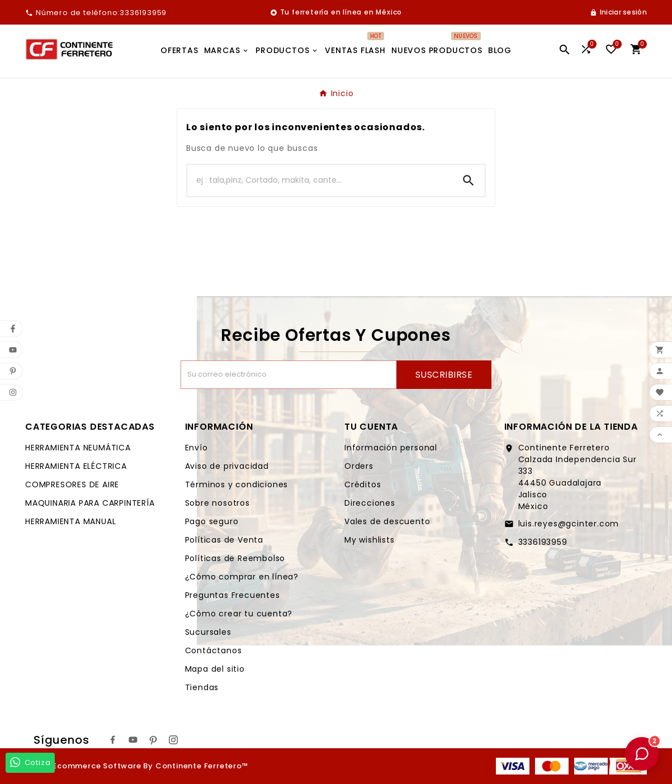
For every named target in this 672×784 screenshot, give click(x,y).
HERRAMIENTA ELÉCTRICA (76, 466)
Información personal (391, 448)
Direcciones (370, 503)
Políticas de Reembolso (235, 558)
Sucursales (208, 632)
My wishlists (370, 540)
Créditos (363, 484)
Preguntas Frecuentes (233, 595)
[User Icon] (618, 12)
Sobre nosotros (217, 503)
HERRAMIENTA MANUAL (70, 521)
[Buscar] (320, 180)
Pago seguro (212, 521)
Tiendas (202, 687)
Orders (359, 466)
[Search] (468, 180)
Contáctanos (214, 650)
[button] (642, 754)
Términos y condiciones (237, 484)
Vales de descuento (387, 521)
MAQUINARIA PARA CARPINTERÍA (90, 503)
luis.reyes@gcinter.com (569, 524)
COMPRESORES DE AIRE (72, 484)
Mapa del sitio (215, 669)
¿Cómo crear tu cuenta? (239, 614)
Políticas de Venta (224, 540)
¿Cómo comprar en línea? (242, 577)
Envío (197, 448)
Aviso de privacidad (227, 466)
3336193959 (543, 542)
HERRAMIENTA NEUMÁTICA (78, 448)
